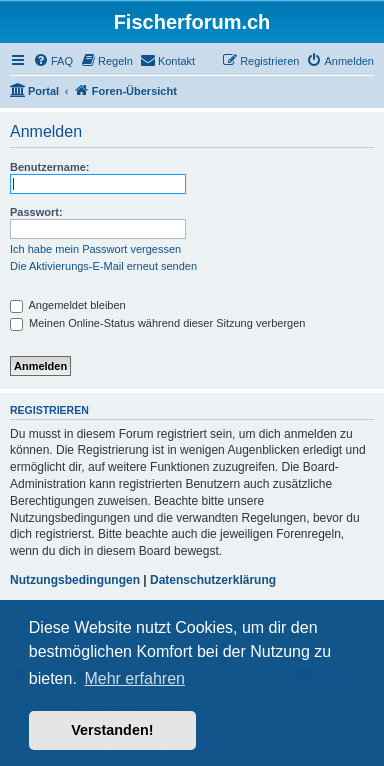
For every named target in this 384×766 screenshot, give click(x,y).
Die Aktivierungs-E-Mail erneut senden (103, 266)
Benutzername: (49, 167)
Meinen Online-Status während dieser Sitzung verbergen (157, 323)
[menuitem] (53, 61)
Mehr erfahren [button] (134, 678)
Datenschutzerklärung (213, 580)
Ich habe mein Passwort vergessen (95, 249)
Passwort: (36, 212)
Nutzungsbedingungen (75, 580)
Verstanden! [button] (112, 730)
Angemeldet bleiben (68, 305)
